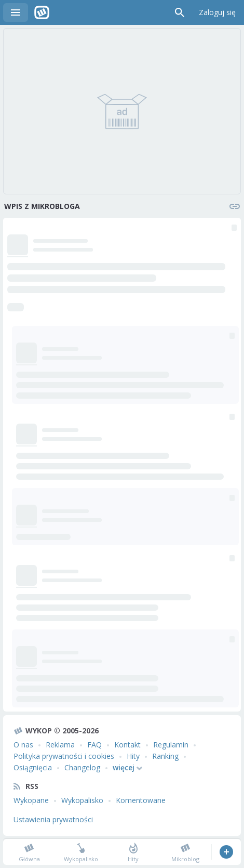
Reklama (60, 745)
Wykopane (31, 800)
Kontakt (127, 745)
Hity (133, 756)
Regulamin (171, 745)
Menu (16, 12)
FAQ (94, 745)
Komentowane (141, 800)
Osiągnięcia (33, 767)
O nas (23, 745)
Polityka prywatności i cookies (64, 756)
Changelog (82, 767)
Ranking (165, 756)
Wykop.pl (42, 12)
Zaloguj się (217, 12)
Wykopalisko (82, 800)
